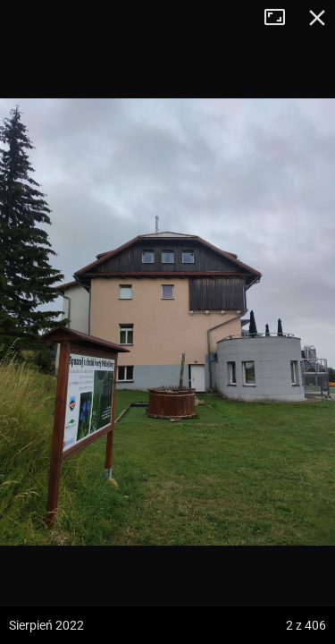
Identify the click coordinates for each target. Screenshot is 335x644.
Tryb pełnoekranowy (281, 18)
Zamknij (317, 18)
